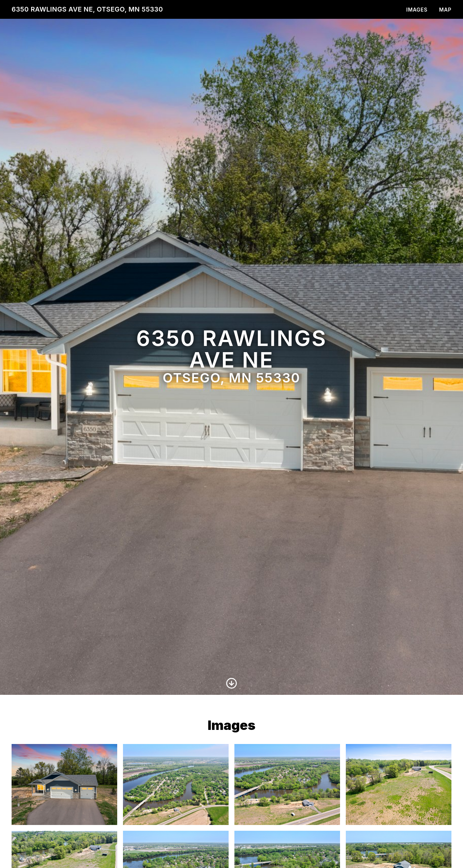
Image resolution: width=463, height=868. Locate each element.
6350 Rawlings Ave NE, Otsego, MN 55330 (87, 9)
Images (417, 10)
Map (445, 10)
